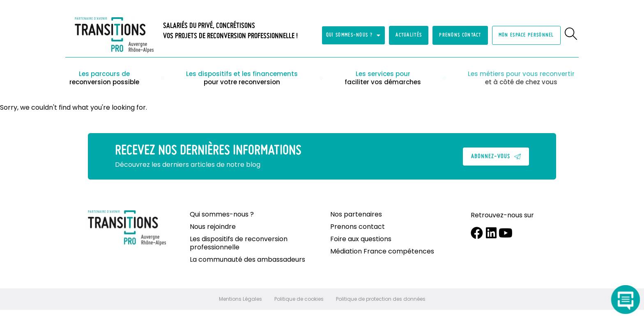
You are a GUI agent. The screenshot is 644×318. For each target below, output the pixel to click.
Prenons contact (358, 227)
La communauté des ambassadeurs (247, 260)
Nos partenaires (356, 214)
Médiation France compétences (382, 251)
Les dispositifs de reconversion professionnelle (239, 243)
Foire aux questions (361, 239)
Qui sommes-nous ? (353, 35)
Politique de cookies (299, 299)
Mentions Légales (240, 299)
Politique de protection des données (381, 299)
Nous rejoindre (213, 227)
